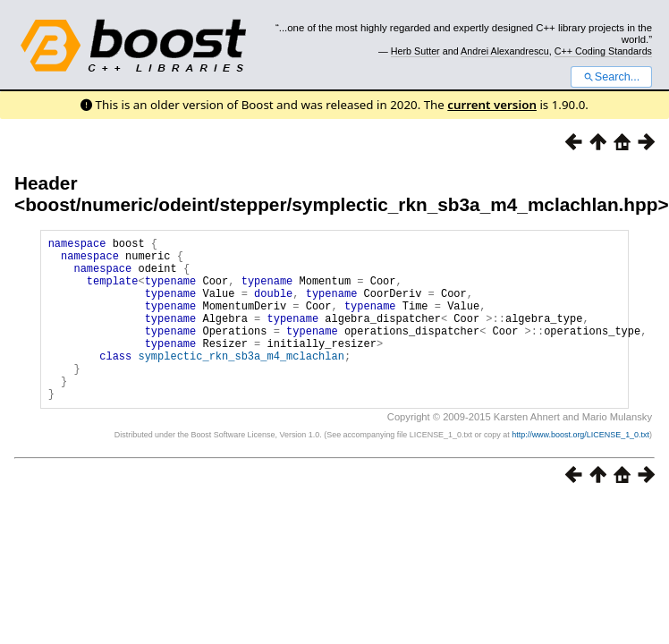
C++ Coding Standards (603, 51)
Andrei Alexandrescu (505, 51)
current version (492, 105)
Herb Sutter (415, 51)
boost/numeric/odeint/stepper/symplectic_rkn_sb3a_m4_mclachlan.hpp (341, 204)
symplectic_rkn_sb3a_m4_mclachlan (241, 382)
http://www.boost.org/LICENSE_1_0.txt (580, 470)
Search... (611, 77)
